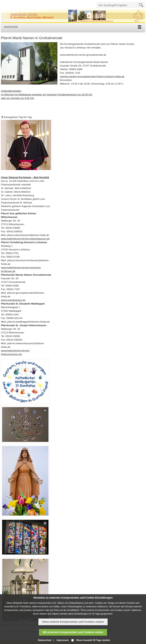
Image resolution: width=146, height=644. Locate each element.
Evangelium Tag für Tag (18, 117)
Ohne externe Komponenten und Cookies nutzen (73, 622)
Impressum (63, 640)
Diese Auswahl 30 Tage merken (93, 640)
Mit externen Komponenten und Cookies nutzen (73, 632)
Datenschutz (45, 640)
